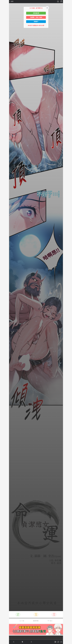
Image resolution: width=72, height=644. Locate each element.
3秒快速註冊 (36, 13)
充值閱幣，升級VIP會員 (36, 17)
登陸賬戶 (36, 22)
